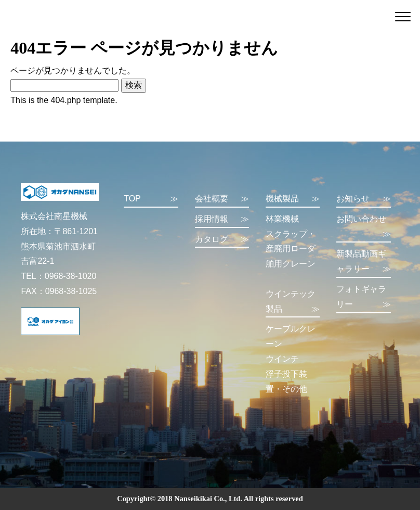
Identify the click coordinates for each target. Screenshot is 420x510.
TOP (151, 199)
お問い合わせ (363, 228)
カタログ (222, 240)
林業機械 (282, 219)
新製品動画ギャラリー (363, 263)
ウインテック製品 (293, 303)
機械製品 (293, 199)
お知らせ (363, 199)
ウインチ (282, 359)
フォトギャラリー (363, 298)
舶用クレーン (291, 264)
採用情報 (222, 219)
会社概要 (222, 199)
